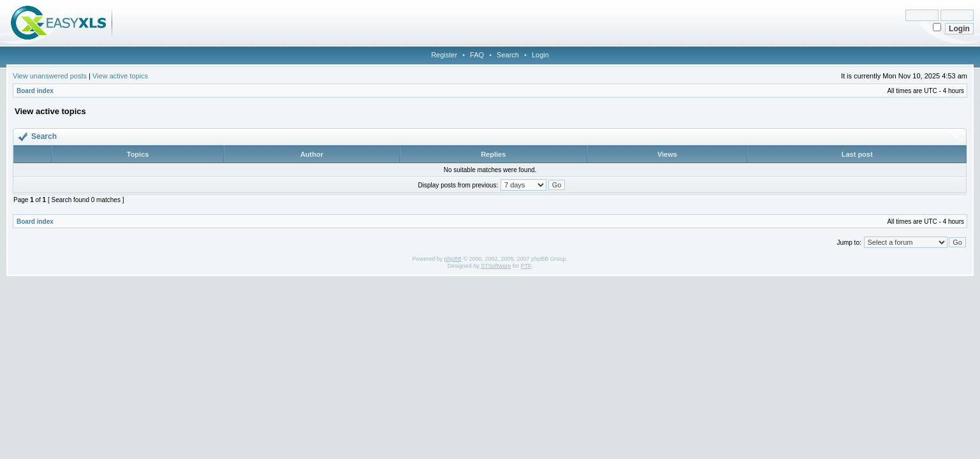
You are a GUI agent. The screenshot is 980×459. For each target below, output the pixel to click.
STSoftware (496, 266)
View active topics (120, 76)
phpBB (453, 259)
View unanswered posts (50, 76)
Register (444, 55)
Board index (35, 91)
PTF (526, 266)
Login (540, 55)
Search (508, 55)
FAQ (477, 55)
